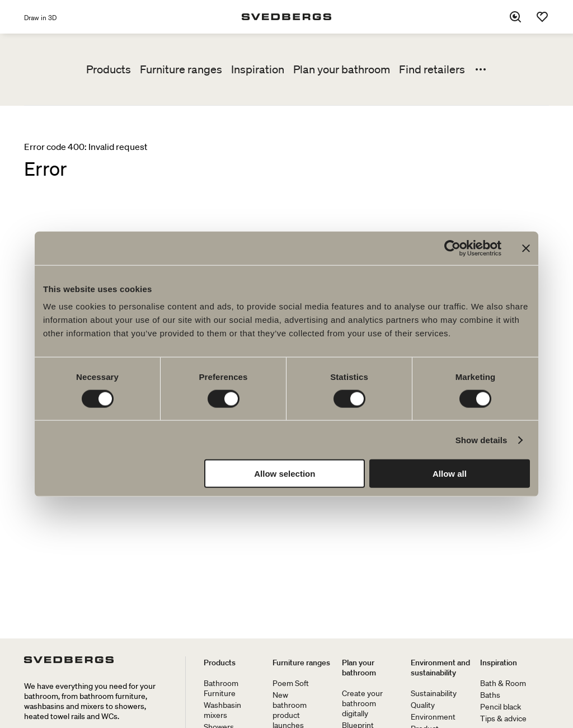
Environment (433, 717)
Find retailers (432, 69)
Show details (482, 440)
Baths (490, 695)
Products (109, 69)
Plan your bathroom (342, 69)
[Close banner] (526, 248)
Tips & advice (503, 718)
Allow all (450, 474)
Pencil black (501, 707)
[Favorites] (542, 17)
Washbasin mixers (222, 710)
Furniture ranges (181, 69)
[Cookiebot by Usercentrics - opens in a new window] (452, 248)
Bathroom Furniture (221, 688)
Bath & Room (503, 683)
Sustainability (434, 693)
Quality (423, 705)
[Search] (515, 17)
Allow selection (285, 474)
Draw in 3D (40, 18)
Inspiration (258, 69)
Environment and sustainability (440, 668)
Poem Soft (291, 683)
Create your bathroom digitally (362, 703)
